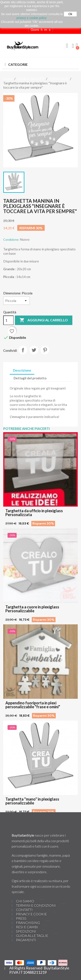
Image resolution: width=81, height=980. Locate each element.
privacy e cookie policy (31, 18)
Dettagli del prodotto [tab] (30, 378)
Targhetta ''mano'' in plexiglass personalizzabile (32, 801)
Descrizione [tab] (22, 370)
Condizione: (11, 240)
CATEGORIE (18, 64)
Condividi (23, 350)
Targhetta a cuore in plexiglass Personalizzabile (32, 609)
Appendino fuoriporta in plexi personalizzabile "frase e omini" (33, 705)
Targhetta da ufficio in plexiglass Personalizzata (34, 513)
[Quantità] (8, 320)
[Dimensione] (17, 301)
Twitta (34, 350)
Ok (70, 14)
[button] (67, 46)
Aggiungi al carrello (44, 320)
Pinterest (45, 350)
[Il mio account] (73, 46)
